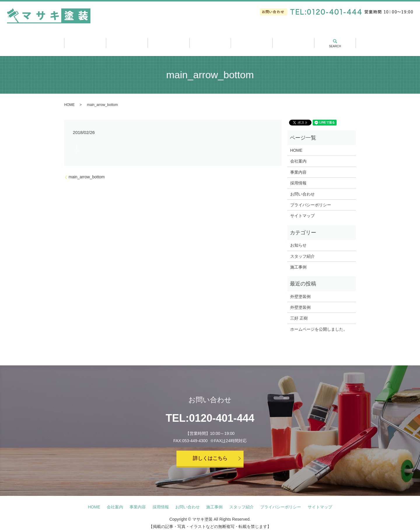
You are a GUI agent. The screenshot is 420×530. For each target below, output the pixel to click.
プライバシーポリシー (311, 200)
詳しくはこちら (210, 454)
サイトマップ (302, 211)
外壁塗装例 (300, 291)
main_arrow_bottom (87, 172)
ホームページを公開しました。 (319, 324)
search (335, 39)
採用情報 (293, 41)
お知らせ (298, 240)
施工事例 (210, 41)
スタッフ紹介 (252, 41)
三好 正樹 (299, 313)
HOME (69, 100)
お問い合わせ (302, 189)
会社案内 (127, 41)
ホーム (85, 41)
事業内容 (168, 41)
